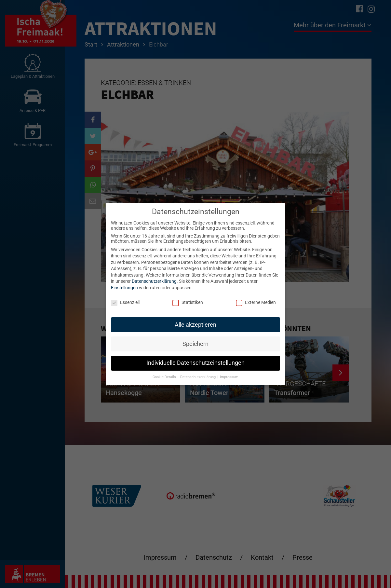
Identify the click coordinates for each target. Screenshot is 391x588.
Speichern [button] (195, 344)
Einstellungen (124, 288)
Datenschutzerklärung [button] (198, 377)
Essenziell (125, 302)
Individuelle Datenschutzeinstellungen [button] (195, 363)
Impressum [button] (229, 377)
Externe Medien (256, 302)
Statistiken (188, 302)
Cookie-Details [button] (165, 377)
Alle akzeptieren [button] (195, 325)
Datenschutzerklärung (154, 281)
